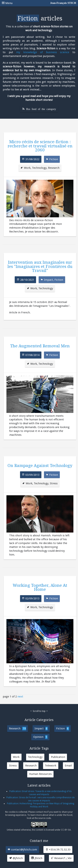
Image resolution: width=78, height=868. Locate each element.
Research (54, 168)
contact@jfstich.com (22, 850)
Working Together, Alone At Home (40, 587)
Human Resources (40, 774)
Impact (48, 280)
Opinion (40, 737)
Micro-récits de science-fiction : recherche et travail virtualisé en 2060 (40, 146)
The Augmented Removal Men (40, 346)
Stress (54, 483)
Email (68, 766)
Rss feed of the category (41, 109)
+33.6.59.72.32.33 (58, 850)
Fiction (54, 159)
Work (27, 168)
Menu (39, 3)
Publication (58, 757)
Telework (51, 766)
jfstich (37, 858)
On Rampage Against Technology (40, 466)
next (20, 697)
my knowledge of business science (43, 52)
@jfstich (16, 858)
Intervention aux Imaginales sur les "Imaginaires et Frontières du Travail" (40, 266)
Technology (39, 168)
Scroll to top (39, 711)
